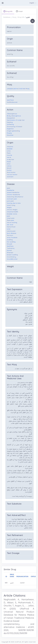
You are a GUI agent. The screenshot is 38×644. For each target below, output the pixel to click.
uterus (9, 166)
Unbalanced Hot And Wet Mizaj (18, 89)
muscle (10, 155)
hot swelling (11, 242)
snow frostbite (12, 238)
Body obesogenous (14, 116)
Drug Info (21, 17)
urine (9, 151)
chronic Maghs (12, 210)
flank (9, 153)
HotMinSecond (12, 102)
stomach (10, 177)
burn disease (12, 233)
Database (7, 17)
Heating (10, 122)
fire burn (10, 235)
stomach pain (12, 199)
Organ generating (13, 131)
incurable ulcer (12, 259)
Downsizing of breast (15, 127)
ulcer (9, 229)
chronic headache (13, 195)
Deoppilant (11, 118)
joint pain (10, 201)
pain (9, 188)
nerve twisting (12, 222)
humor (9, 170)
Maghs (9, 207)
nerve (9, 157)
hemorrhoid (11, 227)
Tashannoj (11, 248)
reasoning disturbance (15, 197)
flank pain (11, 220)
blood (9, 168)
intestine (10, 147)
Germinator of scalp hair (16, 120)
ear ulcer (10, 225)
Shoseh (10, 244)
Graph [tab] (19, 11)
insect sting (11, 205)
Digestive (10, 129)
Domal (9, 250)
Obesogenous (12, 114)
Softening (10, 124)
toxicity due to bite (14, 203)
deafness (10, 246)
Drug (14, 17)
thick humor (11, 172)
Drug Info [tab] (8, 11)
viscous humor (12, 175)
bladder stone (12, 214)
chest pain (11, 218)
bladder (10, 149)
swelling (10, 240)
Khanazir (10, 253)
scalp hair (11, 159)
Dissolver (10, 135)
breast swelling (12, 255)
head (9, 162)
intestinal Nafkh (13, 212)
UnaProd (18, 642)
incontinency (12, 257)
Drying (9, 133)
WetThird (10, 100)
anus (9, 164)
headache (11, 190)
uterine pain (11, 231)
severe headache (13, 192)
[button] (33, 3)
